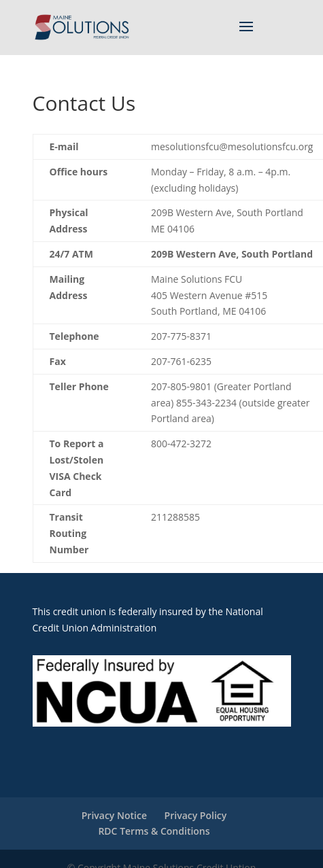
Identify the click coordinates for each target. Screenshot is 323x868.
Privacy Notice (114, 815)
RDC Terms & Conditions (154, 831)
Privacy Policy (196, 815)
